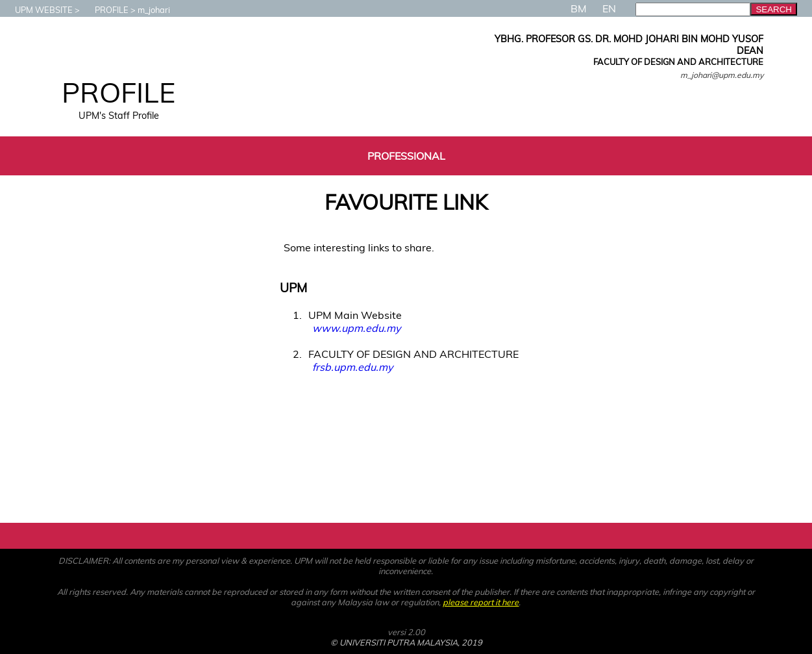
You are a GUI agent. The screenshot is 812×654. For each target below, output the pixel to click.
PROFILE (105, 10)
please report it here (481, 602)
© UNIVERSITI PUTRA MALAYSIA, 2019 (406, 642)
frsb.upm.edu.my (352, 367)
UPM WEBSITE (37, 10)
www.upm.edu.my (356, 328)
